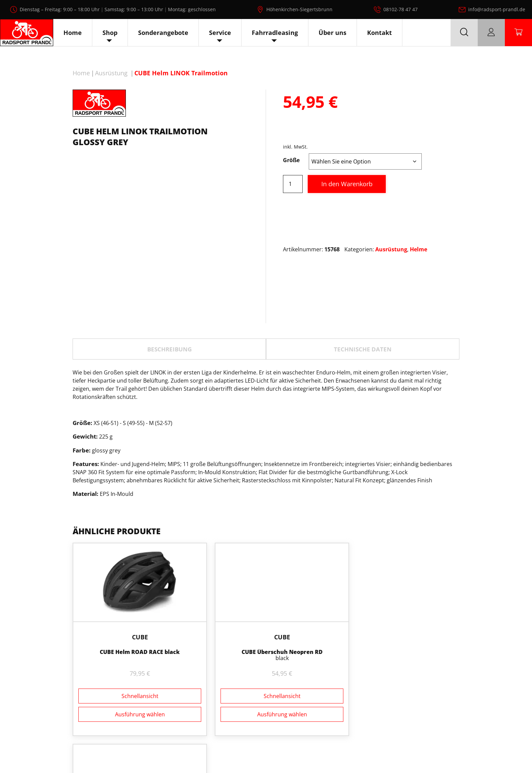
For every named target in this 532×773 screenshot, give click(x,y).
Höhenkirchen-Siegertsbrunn (299, 9)
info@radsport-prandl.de (497, 9)
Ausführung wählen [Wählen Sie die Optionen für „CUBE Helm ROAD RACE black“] (135, 708)
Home (73, 33)
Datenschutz (444, 752)
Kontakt (379, 33)
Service (220, 33)
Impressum (482, 752)
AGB (510, 752)
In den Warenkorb (347, 184)
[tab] (169, 349)
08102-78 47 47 (401, 9)
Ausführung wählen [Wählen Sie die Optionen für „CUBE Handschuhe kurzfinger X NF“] (397, 708)
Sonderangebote (163, 33)
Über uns (332, 33)
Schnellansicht (135, 690)
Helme (419, 249)
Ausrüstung (111, 73)
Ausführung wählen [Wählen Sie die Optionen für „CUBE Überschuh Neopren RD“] (266, 708)
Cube (135, 631)
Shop (110, 33)
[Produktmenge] (293, 184)
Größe (291, 160)
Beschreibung (169, 349)
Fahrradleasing (275, 33)
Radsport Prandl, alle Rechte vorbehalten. (275, 752)
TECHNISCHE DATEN (363, 349)
